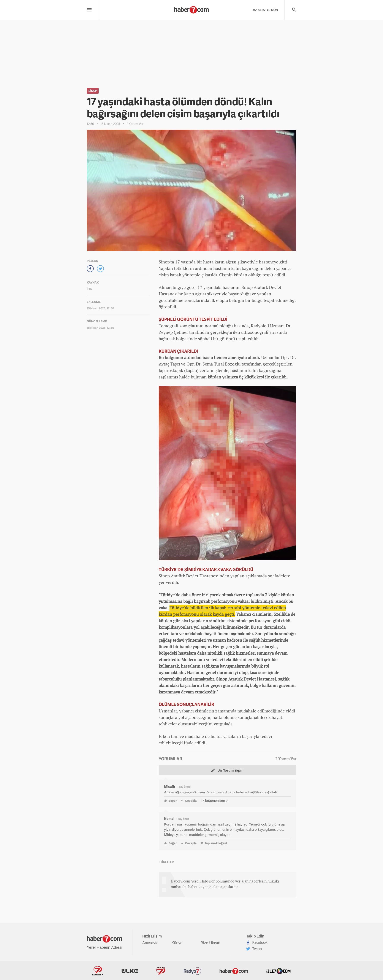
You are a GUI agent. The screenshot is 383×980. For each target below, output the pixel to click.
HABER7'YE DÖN (265, 10)
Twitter (254, 949)
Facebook (257, 943)
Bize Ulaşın (210, 943)
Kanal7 (98, 971)
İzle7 (279, 971)
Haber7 (234, 971)
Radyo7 (193, 971)
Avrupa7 (161, 971)
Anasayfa (150, 943)
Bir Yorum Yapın (227, 770)
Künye (177, 943)
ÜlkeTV (130, 971)
